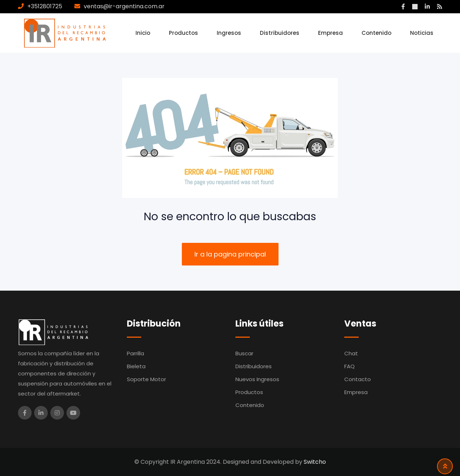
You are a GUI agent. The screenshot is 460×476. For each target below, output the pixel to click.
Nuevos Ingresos (257, 379)
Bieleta (136, 366)
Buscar (244, 353)
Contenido (376, 33)
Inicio (143, 33)
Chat (351, 353)
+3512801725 (45, 6)
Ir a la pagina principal (230, 254)
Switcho (315, 462)
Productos (183, 33)
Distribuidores (280, 33)
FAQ (349, 366)
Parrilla (135, 353)
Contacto (358, 379)
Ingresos (229, 33)
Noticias (422, 33)
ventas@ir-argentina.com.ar (124, 6)
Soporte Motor (146, 379)
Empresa (330, 33)
